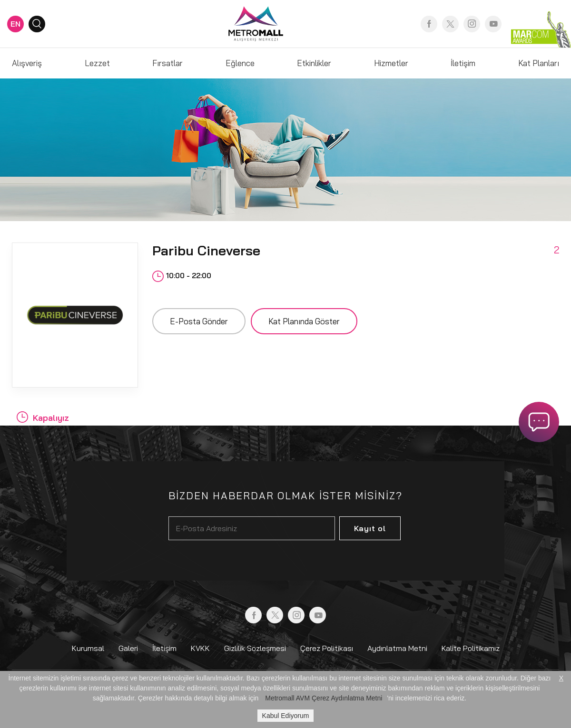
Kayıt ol (370, 528)
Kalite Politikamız (471, 648)
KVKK (200, 648)
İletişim (463, 63)
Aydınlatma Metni (397, 648)
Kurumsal (88, 648)
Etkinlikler (314, 63)
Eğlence (240, 63)
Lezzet (97, 63)
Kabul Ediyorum (286, 716)
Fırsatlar (167, 63)
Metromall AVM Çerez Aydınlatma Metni (324, 698)
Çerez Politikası (327, 648)
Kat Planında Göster (304, 321)
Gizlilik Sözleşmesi (255, 648)
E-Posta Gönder (199, 321)
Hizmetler (391, 63)
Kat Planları (539, 63)
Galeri (128, 648)
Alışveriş (27, 63)
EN (15, 24)
